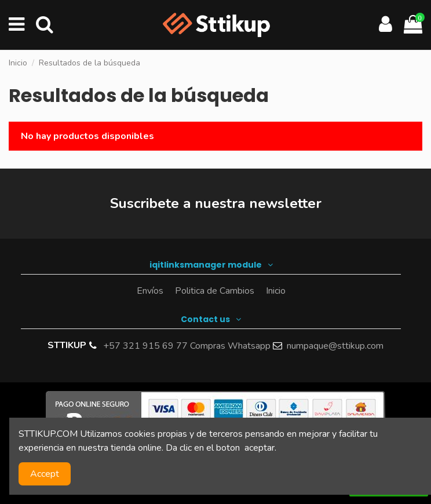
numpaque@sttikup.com (335, 346)
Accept (45, 474)
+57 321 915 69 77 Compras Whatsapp (187, 346)
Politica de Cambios (215, 291)
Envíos (150, 291)
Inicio (276, 291)
